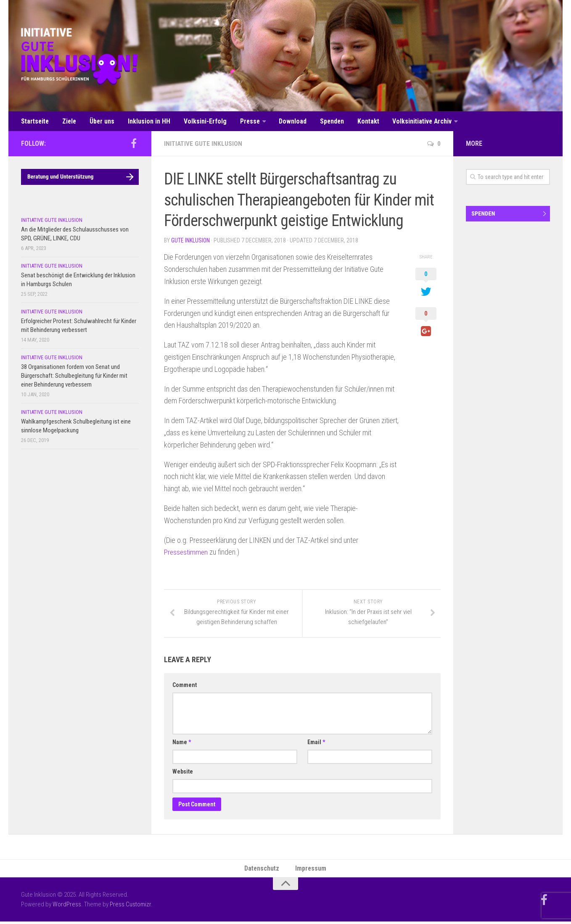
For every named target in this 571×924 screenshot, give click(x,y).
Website (183, 773)
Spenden (325, 122)
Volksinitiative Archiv (414, 122)
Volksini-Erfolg (201, 122)
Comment (185, 687)
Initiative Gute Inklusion (204, 145)
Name (182, 744)
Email (316, 744)
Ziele (70, 122)
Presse (245, 122)
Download (287, 122)
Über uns (101, 122)
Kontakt (360, 122)
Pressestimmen (186, 553)
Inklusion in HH (147, 122)
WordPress (67, 907)
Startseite (36, 122)
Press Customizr (130, 907)
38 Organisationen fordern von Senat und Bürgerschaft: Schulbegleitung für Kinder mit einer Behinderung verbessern (74, 377)
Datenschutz (262, 870)
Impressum (311, 870)
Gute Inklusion (190, 242)
